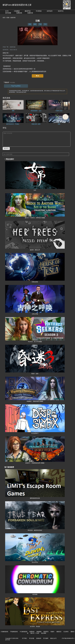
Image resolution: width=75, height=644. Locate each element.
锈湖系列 (46, 632)
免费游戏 (19, 13)
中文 (45, 24)
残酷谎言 (59, 632)
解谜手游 (28, 11)
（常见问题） (12, 83)
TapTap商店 (16, 86)
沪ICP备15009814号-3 (68, 638)
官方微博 (46, 638)
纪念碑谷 (66, 632)
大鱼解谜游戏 (4, 632)
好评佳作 (50, 11)
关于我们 (24, 638)
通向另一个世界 (35, 633)
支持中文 (61, 11)
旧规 (8, 18)
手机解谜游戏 (14, 632)
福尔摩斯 (44, 633)
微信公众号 (53, 638)
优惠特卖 (30, 13)
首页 (4, 18)
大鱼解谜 (17, 11)
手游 (40, 24)
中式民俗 (39, 11)
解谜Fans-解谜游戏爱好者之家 (17, 5)
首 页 (7, 11)
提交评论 (6, 148)
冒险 (30, 24)
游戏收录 (39, 638)
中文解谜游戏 (24, 632)
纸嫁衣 (52, 632)
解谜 (35, 24)
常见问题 (32, 638)
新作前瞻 (8, 13)
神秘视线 (39, 632)
